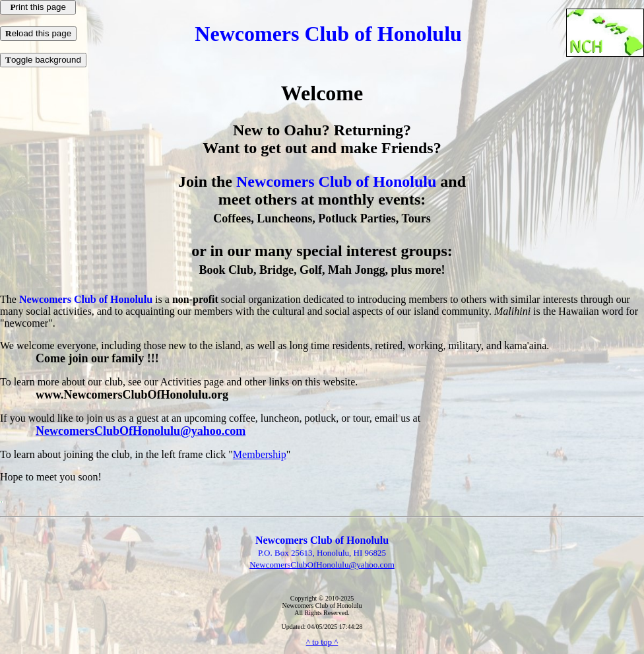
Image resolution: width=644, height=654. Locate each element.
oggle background (43, 60)
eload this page (38, 33)
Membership (260, 454)
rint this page (38, 7)
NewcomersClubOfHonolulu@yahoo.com (141, 431)
